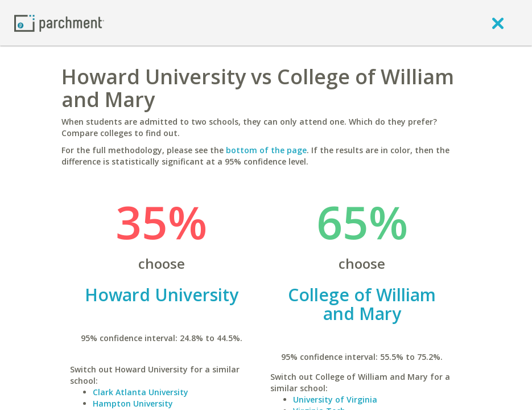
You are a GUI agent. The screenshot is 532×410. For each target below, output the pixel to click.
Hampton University (133, 403)
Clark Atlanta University (141, 392)
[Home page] (59, 22)
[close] (498, 23)
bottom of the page (266, 150)
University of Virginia (335, 399)
